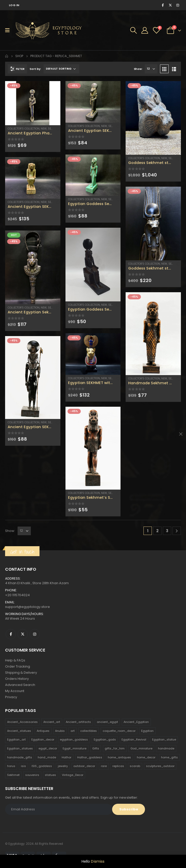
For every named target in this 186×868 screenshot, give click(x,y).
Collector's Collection (24, 129)
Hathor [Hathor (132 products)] (67, 757)
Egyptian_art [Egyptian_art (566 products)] (16, 739)
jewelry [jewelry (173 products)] (63, 766)
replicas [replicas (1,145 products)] (118, 766)
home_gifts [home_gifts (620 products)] (169, 757)
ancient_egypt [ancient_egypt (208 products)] (107, 722)
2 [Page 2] (157, 531)
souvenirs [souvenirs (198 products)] (32, 775)
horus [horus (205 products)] (11, 766)
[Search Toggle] (134, 30)
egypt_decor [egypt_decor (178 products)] (48, 748)
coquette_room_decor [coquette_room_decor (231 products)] (119, 731)
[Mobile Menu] (9, 30)
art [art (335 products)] (73, 731)
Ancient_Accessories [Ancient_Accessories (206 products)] (22, 722)
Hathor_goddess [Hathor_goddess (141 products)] (90, 757)
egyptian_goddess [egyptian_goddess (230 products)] (74, 739)
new (44, 129)
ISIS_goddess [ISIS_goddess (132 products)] (42, 766)
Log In (14, 5)
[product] (33, 103)
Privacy (11, 697)
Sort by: (35, 69)
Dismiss (98, 861)
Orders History (17, 679)
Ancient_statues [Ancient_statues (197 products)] (19, 731)
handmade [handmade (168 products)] (166, 748)
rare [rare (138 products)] (104, 766)
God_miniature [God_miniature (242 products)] (141, 748)
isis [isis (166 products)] (23, 766)
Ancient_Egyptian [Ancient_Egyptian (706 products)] (136, 722)
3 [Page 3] (167, 531)
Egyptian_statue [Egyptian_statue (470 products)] (164, 739)
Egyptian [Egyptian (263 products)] (147, 731)
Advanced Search (20, 685)
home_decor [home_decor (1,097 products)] (146, 757)
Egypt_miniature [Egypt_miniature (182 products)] (75, 748)
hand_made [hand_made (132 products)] (47, 757)
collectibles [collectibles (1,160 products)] (89, 731)
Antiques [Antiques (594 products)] (43, 731)
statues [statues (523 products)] (50, 775)
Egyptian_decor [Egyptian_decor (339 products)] (43, 739)
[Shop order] (61, 69)
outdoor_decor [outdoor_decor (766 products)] (84, 766)
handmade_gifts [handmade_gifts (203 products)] (20, 757)
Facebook (11, 634)
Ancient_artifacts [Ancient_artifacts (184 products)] (78, 722)
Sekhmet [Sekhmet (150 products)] (13, 775)
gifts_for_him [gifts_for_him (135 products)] (115, 748)
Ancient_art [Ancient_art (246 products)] (52, 722)
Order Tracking (18, 666)
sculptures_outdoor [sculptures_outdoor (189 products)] (160, 766)
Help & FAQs (15, 660)
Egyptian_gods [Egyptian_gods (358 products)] (105, 739)
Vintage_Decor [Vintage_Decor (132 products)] (73, 775)
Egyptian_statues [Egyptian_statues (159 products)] (20, 748)
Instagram (35, 634)
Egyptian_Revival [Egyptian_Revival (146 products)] (134, 739)
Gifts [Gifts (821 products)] (96, 748)
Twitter (23, 634)
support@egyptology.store (28, 607)
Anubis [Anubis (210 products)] (60, 731)
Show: (138, 69)
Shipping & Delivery (21, 673)
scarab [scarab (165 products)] (135, 766)
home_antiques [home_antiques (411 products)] (119, 757)
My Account (15, 691)
